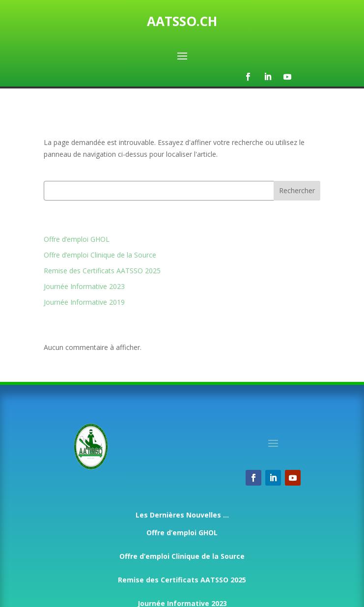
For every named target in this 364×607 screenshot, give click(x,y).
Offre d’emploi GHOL (77, 239)
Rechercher (297, 190)
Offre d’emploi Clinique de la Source (100, 255)
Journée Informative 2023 (84, 286)
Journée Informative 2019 (84, 302)
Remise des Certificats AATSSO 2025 (102, 271)
